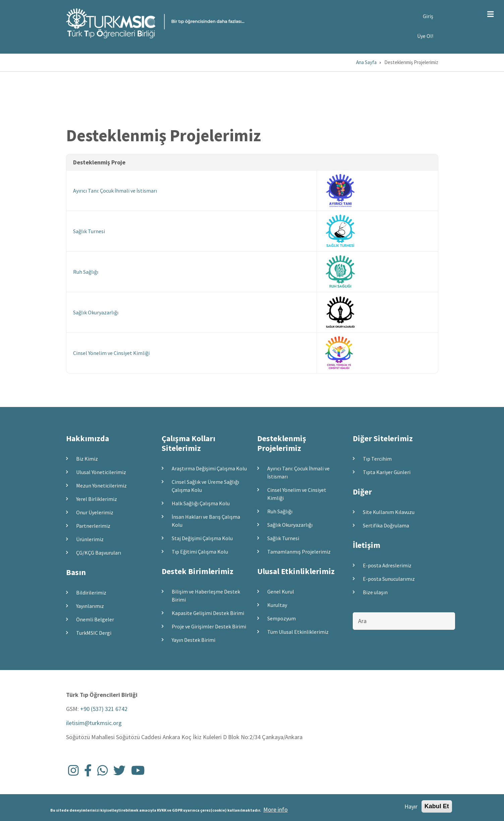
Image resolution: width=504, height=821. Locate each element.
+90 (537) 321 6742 (104, 709)
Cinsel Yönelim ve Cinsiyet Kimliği (111, 353)
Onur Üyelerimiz (95, 512)
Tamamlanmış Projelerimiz (299, 552)
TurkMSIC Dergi (94, 633)
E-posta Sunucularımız (389, 579)
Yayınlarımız (90, 606)
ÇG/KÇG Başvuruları (99, 553)
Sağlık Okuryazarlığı (96, 312)
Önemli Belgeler (95, 619)
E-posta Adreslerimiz (387, 565)
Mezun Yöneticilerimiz (101, 485)
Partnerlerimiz (93, 526)
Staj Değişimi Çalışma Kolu (202, 538)
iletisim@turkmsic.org (94, 723)
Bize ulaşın (375, 592)
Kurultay (277, 605)
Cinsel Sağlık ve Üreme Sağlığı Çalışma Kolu (205, 486)
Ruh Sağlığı (86, 272)
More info (275, 811)
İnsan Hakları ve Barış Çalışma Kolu (206, 521)
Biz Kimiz (87, 459)
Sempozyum (282, 618)
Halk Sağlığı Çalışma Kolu (201, 503)
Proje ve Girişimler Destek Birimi (209, 626)
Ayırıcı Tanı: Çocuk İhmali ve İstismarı (115, 191)
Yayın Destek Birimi (193, 640)
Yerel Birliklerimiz (97, 499)
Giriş (428, 16)
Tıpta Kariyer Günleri (387, 472)
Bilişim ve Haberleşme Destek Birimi (206, 596)
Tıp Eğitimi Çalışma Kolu (200, 552)
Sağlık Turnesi (89, 231)
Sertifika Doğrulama (386, 525)
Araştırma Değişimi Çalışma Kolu (209, 468)
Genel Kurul (281, 592)
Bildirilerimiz (91, 593)
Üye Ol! (425, 36)
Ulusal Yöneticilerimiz (101, 472)
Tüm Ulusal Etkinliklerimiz (298, 632)
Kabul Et (437, 808)
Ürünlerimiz (90, 539)
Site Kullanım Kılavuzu (389, 512)
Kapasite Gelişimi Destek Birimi (208, 613)
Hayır (411, 808)
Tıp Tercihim (377, 459)
